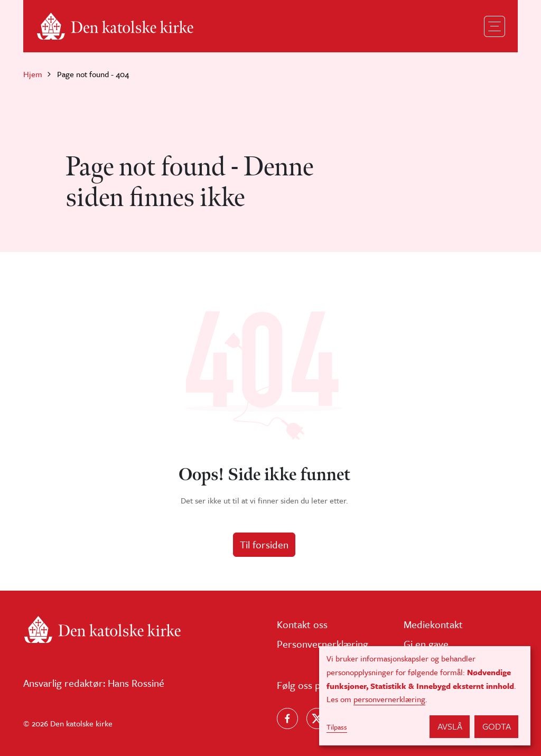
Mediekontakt (433, 624)
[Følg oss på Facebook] (287, 718)
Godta (497, 726)
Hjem (33, 74)
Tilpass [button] (337, 727)
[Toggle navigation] (495, 26)
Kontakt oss (302, 624)
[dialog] (425, 696)
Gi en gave (426, 644)
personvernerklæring (389, 699)
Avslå (450, 726)
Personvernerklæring (323, 644)
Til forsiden (264, 544)
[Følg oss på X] (317, 718)
